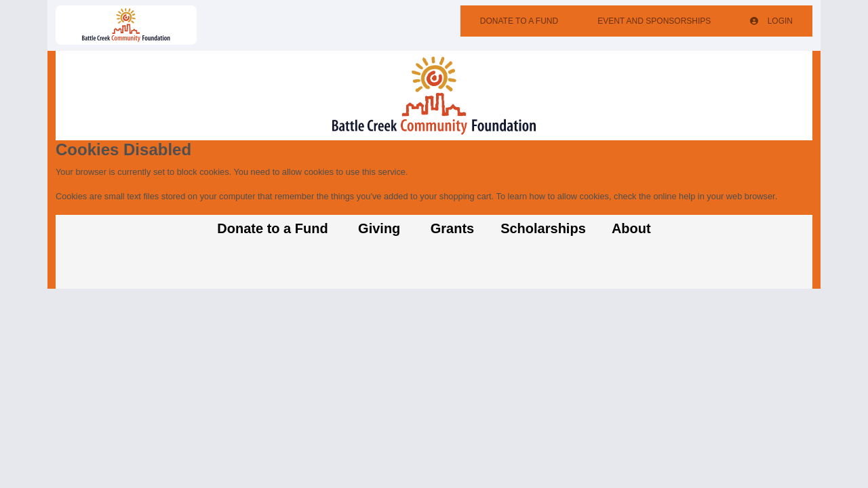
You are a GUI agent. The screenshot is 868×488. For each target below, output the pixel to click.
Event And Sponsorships (654, 21)
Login (771, 21)
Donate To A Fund (519, 21)
